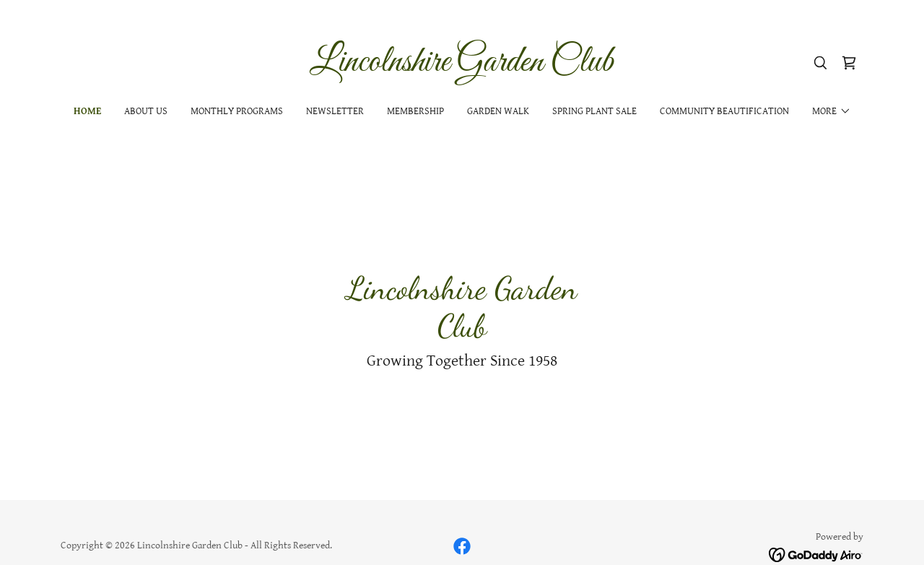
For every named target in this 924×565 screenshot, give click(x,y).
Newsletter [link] (335, 111)
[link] (462, 68)
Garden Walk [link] (498, 111)
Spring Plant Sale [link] (594, 111)
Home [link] (87, 111)
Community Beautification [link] (724, 111)
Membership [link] (415, 111)
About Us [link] (146, 111)
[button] (832, 111)
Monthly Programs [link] (237, 111)
